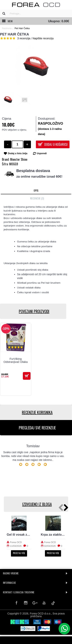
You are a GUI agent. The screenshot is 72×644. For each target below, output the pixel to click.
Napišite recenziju (43, 38)
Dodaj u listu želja (18, 153)
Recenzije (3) (37, 198)
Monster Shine (19, 159)
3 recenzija (24, 38)
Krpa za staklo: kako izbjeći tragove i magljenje (53, 535)
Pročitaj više (19, 553)
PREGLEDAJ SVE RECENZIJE (37, 428)
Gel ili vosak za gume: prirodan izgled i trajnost (19, 535)
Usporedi (42, 153)
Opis (36, 190)
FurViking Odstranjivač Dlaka (16, 360)
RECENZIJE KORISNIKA (37, 412)
